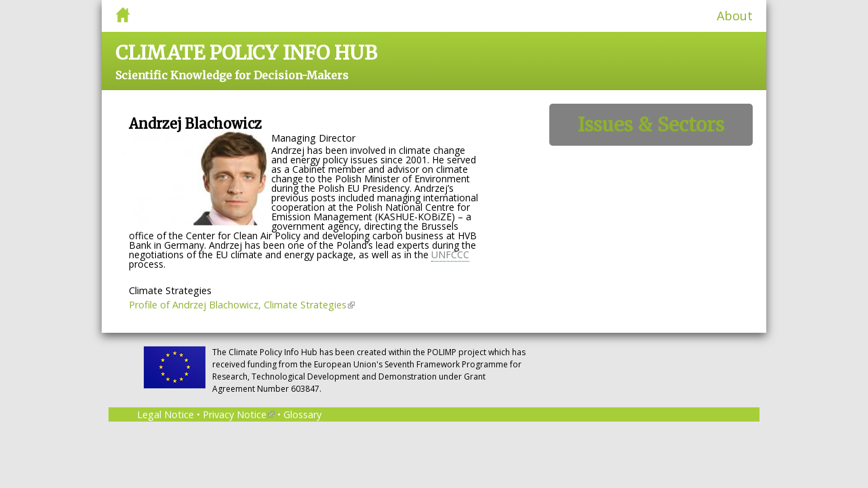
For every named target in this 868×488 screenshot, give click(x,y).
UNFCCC (450, 255)
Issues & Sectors (651, 125)
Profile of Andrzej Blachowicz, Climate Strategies (242, 305)
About (735, 16)
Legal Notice (165, 414)
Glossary (302, 414)
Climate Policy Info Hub (246, 53)
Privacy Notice (239, 414)
